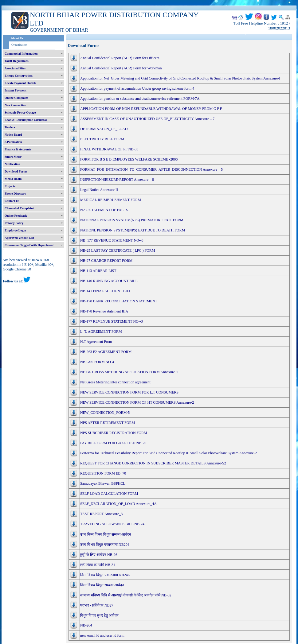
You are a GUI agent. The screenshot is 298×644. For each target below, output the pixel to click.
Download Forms (16, 171)
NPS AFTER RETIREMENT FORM (108, 423)
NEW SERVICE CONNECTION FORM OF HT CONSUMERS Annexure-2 (137, 402)
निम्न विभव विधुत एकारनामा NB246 (105, 575)
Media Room (13, 179)
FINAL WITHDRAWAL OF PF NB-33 (109, 149)
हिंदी (234, 18)
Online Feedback (16, 216)
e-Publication (13, 142)
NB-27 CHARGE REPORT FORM (106, 261)
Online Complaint (16, 98)
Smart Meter (13, 157)
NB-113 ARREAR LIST (98, 271)
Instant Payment (16, 90)
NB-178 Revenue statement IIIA (104, 311)
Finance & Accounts (18, 149)
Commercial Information (21, 54)
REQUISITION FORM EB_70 (103, 473)
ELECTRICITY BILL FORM (102, 139)
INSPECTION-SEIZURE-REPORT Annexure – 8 (117, 180)
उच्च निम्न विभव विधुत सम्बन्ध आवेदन (106, 534)
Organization (19, 45)
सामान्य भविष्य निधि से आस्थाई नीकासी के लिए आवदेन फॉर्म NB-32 (126, 595)
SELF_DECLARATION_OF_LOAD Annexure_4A (118, 504)
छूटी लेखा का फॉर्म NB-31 (98, 565)
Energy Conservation (19, 76)
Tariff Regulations (17, 61)
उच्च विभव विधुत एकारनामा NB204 (105, 545)
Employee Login (15, 230)
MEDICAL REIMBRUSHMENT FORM (111, 200)
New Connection (15, 105)
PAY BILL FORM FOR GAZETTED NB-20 (113, 443)
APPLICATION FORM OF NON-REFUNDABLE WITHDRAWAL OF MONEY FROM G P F (151, 109)
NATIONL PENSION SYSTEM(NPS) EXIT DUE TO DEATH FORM (133, 230)
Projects (10, 186)
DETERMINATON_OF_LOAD (104, 129)
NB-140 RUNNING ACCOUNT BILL (109, 281)
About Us (17, 38)
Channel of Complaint (19, 208)
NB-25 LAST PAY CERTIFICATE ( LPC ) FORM (118, 250)
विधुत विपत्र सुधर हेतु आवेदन (99, 615)
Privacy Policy (14, 223)
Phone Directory (15, 194)
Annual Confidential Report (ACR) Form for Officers (120, 58)
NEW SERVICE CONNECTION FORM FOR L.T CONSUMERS (129, 392)
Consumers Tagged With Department (29, 245)
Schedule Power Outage (20, 113)
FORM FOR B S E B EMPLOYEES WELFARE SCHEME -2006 (129, 159)
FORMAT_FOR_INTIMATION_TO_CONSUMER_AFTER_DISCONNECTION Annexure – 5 (151, 169)
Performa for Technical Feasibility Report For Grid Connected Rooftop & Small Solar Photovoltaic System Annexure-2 (169, 453)
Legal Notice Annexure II (99, 190)
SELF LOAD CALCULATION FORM (109, 494)
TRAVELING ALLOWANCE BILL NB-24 (112, 524)
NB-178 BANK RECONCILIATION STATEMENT (119, 301)
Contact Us (12, 201)
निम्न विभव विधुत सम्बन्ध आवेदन (102, 585)
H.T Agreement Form (96, 342)
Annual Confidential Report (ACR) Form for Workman (121, 68)
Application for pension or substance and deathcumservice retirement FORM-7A (140, 99)
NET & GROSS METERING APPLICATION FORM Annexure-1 (129, 372)
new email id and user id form (102, 635)
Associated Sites (15, 68)
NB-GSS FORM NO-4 (97, 362)
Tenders (10, 127)
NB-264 (86, 625)
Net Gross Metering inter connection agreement (115, 382)
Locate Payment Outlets (20, 83)
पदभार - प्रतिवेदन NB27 (97, 605)
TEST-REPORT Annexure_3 (101, 514)
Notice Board (13, 135)
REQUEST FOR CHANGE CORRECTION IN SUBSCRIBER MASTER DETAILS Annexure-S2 (153, 463)
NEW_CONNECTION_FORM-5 (105, 413)
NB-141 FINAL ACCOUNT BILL (106, 291)
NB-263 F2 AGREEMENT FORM (106, 352)
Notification (12, 164)
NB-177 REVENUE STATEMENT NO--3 (112, 321)
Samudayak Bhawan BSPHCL (103, 483)
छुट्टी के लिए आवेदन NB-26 (99, 555)
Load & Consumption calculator (26, 120)
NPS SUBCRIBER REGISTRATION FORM (114, 433)
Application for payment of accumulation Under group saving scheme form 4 (137, 88)
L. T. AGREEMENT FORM (101, 332)
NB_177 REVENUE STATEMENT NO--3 (112, 240)
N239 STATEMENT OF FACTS (104, 210)
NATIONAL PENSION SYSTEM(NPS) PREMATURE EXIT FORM (132, 220)
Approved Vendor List (19, 238)
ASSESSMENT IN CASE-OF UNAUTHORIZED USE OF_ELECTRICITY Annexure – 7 (147, 119)
